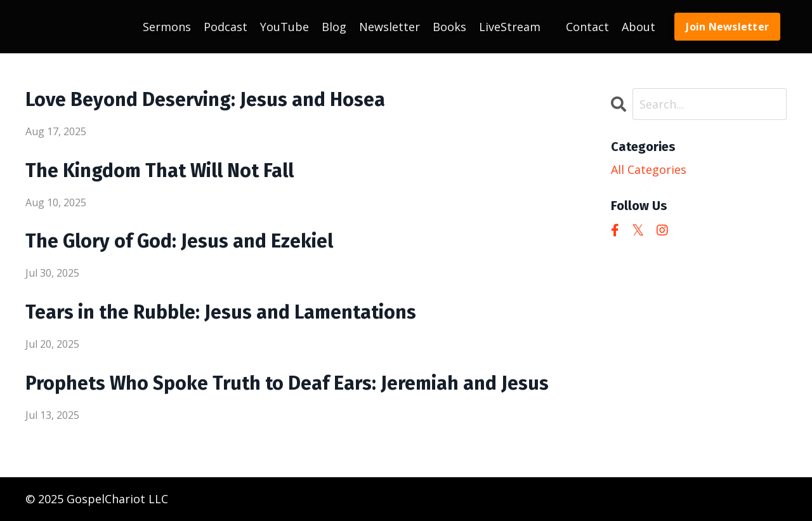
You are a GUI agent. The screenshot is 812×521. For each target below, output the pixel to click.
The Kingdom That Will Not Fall (160, 171)
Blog (334, 27)
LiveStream (510, 27)
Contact (587, 27)
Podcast (226, 27)
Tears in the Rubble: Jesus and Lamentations (221, 312)
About (638, 27)
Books (449, 27)
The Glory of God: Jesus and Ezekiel (179, 241)
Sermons (167, 27)
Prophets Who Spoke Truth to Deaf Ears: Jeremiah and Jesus (287, 383)
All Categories (649, 169)
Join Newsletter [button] (727, 27)
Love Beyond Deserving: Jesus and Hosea (205, 100)
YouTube (285, 27)
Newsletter (390, 27)
